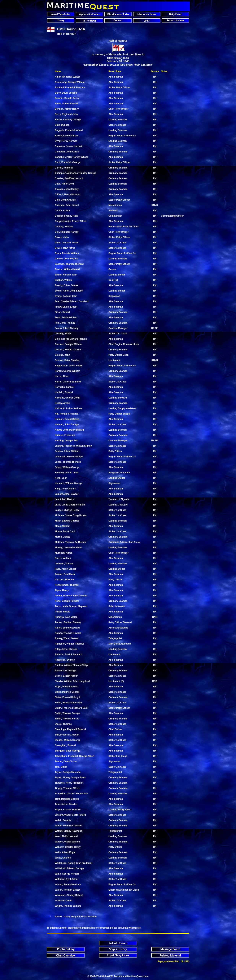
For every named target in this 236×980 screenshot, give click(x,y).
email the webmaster (129, 928)
